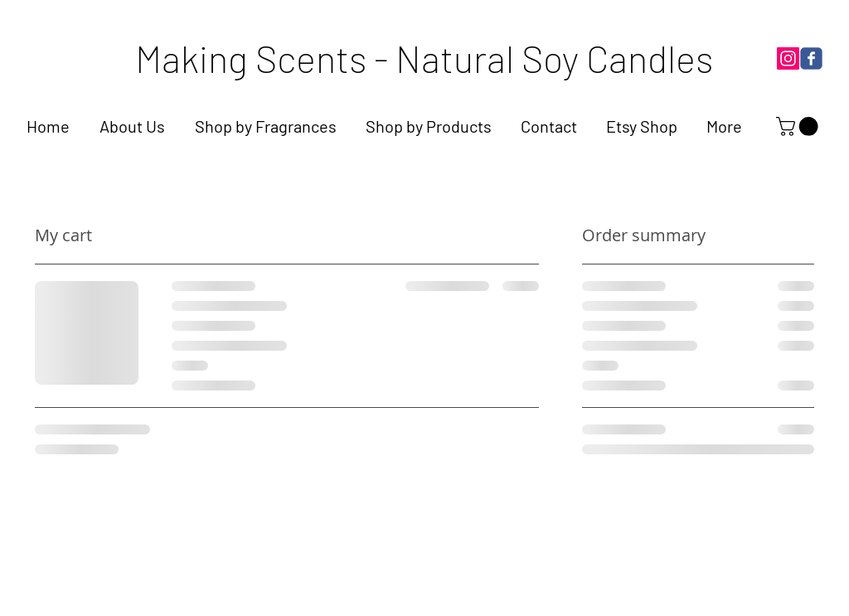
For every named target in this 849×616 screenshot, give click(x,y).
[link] (799, 126)
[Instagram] (788, 58)
